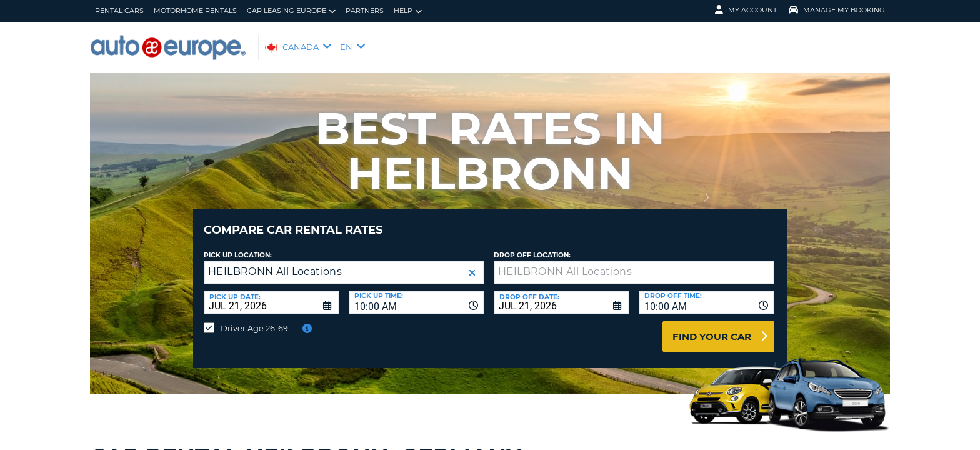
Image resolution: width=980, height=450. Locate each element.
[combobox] (417, 293)
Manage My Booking (837, 10)
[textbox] (634, 263)
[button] (472, 263)
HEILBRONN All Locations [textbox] (275, 262)
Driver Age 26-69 (254, 319)
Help (408, 11)
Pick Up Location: (238, 246)
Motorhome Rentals (195, 11)
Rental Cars (119, 11)
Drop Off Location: (532, 246)
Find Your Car (712, 327)
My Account (746, 10)
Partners (365, 11)
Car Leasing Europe (291, 11)
